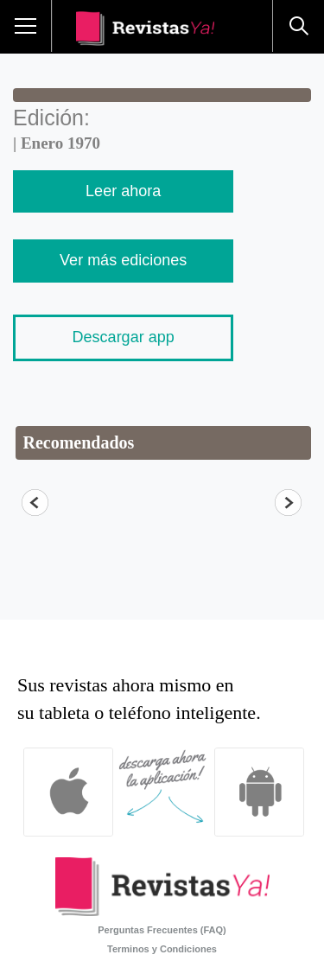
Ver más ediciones (123, 260)
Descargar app (124, 337)
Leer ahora (123, 191)
